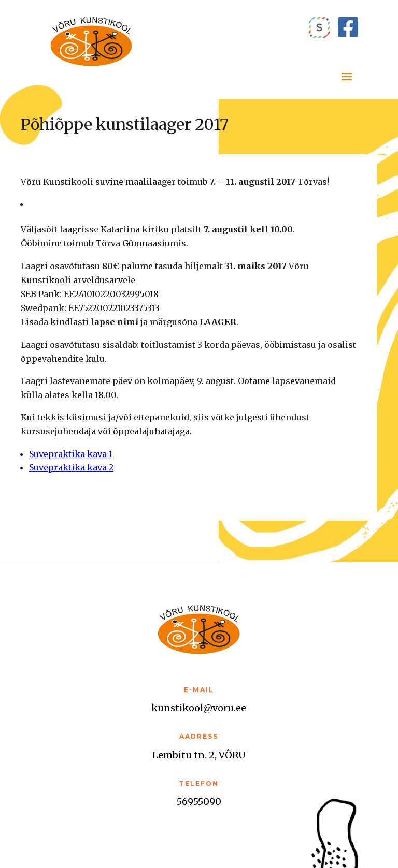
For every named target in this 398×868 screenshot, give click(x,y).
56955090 (199, 801)
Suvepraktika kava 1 (71, 454)
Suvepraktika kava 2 (71, 467)
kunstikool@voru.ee (199, 708)
